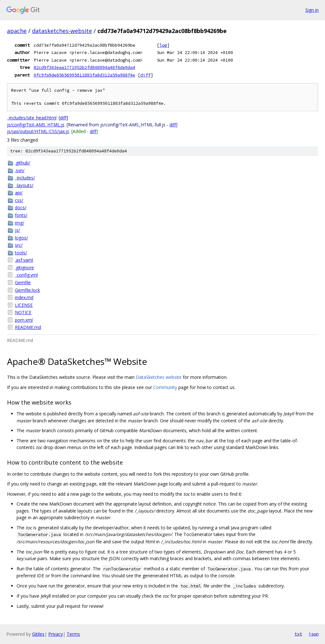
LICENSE (24, 305)
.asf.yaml (24, 260)
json (314, 634)
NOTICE (23, 312)
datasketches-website (62, 31)
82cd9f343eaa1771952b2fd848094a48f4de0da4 (84, 67)
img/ (20, 223)
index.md (24, 297)
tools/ (21, 253)
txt (298, 634)
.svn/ (20, 170)
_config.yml (26, 275)
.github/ (23, 163)
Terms (73, 634)
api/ (19, 193)
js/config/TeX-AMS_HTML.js (36, 125)
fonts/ (21, 215)
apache (17, 31)
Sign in (312, 10)
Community (165, 387)
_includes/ (25, 178)
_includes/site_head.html (32, 118)
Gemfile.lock (27, 290)
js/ (17, 230)
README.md (28, 327)
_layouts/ (24, 185)
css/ (19, 200)
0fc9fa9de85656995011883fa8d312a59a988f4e (84, 75)
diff (145, 75)
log (163, 45)
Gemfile (23, 282)
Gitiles (38, 634)
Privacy (56, 634)
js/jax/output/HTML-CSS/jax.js (38, 131)
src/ (19, 245)
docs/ (21, 208)
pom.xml (24, 320)
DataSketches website (159, 377)
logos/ (21, 238)
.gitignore (24, 268)
